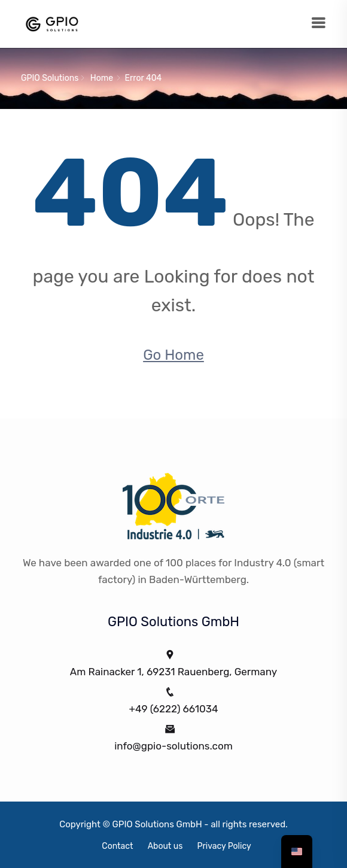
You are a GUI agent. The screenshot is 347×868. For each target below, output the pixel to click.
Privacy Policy (224, 846)
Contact (117, 846)
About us (165, 846)
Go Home (173, 355)
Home (102, 78)
